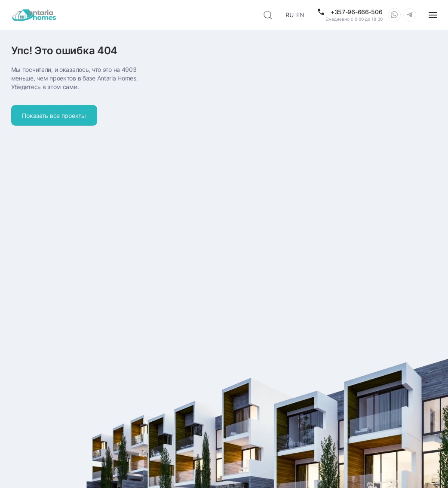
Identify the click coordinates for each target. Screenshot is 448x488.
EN (300, 15)
